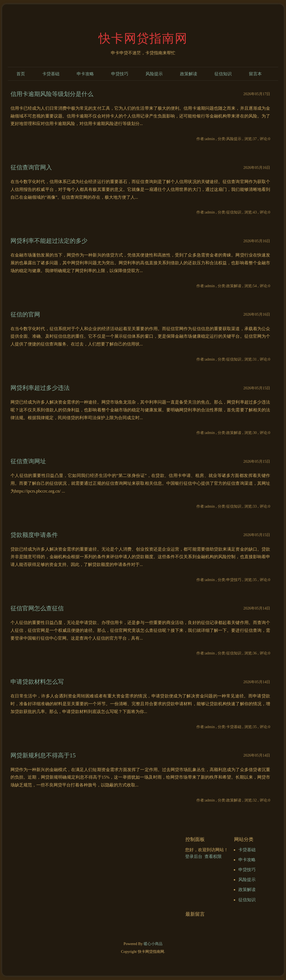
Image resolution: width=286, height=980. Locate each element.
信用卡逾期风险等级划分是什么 (52, 94)
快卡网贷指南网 (143, 38)
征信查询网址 (28, 461)
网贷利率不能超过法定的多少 (49, 241)
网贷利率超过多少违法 (40, 388)
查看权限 (213, 856)
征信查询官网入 (31, 167)
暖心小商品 (153, 944)
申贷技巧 (120, 74)
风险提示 (154, 74)
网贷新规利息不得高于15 (43, 755)
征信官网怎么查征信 (37, 608)
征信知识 (223, 74)
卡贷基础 (51, 74)
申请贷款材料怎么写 (37, 682)
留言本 (255, 74)
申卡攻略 (85, 74)
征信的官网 (25, 314)
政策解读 (189, 74)
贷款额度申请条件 (34, 535)
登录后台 (194, 856)
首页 (21, 74)
